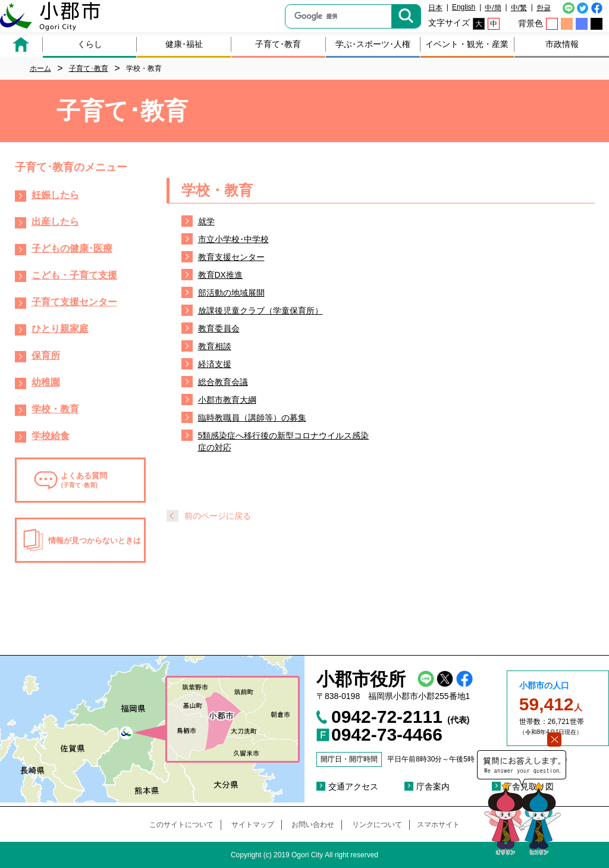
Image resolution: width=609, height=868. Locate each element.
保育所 (46, 355)
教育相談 (215, 346)
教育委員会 (219, 328)
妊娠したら (55, 195)
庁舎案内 (433, 786)
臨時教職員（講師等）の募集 (252, 418)
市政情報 (562, 44)
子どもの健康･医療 (72, 248)
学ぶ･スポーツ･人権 (373, 44)
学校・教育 (55, 409)
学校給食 (51, 436)
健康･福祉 (184, 44)
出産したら (55, 222)
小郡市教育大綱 (227, 400)
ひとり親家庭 (60, 329)
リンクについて (377, 825)
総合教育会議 (223, 382)
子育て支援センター (74, 302)
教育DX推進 (220, 275)
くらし (90, 44)
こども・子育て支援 (74, 275)
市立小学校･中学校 (233, 239)
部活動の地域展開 (231, 293)
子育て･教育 (278, 44)
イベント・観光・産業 (467, 44)
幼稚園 (46, 382)
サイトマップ (253, 825)
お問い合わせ (313, 825)
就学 (206, 221)
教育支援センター (231, 257)
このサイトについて (181, 825)
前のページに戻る (218, 516)
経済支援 (215, 364)
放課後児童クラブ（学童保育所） (260, 311)
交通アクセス (353, 786)
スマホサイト (438, 825)
